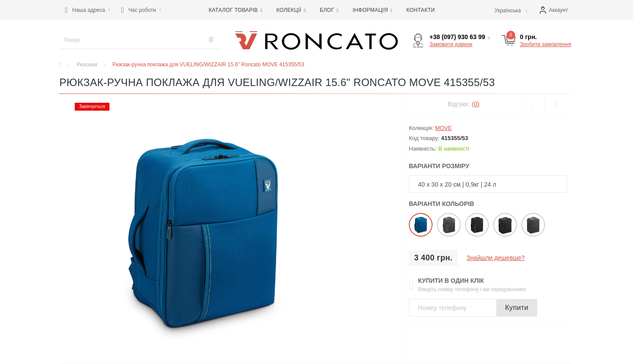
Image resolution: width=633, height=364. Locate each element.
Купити (517, 308)
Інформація (372, 10)
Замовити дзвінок (451, 44)
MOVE (444, 128)
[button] (87, 10)
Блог (329, 10)
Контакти (420, 10)
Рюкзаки (87, 65)
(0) (476, 104)
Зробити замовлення (546, 44)
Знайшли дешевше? (495, 258)
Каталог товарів (236, 10)
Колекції (291, 10)
